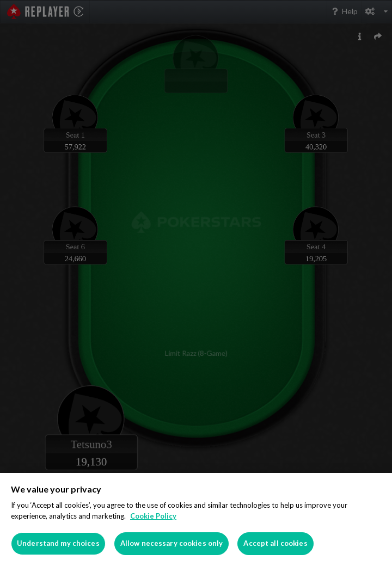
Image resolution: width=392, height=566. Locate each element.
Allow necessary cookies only (172, 543)
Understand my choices (58, 543)
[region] (196, 519)
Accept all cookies (275, 543)
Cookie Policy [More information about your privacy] (153, 516)
